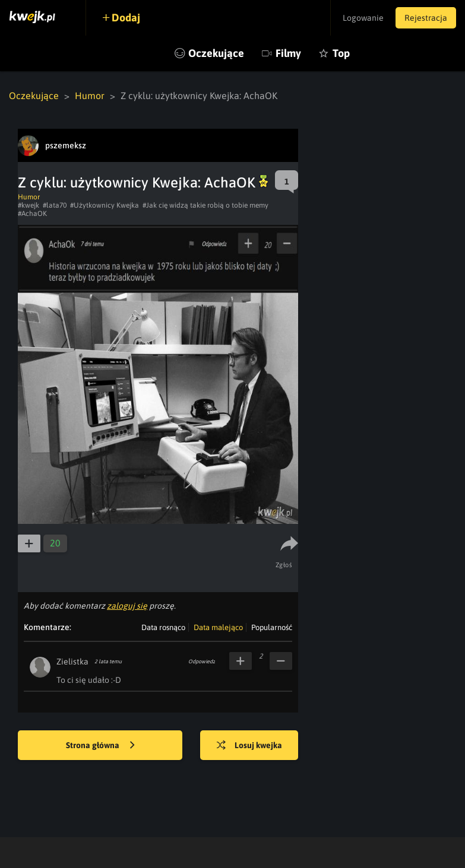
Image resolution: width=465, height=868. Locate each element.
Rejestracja (426, 18)
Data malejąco (218, 627)
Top (341, 53)
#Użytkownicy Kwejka (105, 205)
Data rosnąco (163, 627)
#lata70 (55, 205)
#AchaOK (32, 214)
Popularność (272, 627)
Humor (90, 96)
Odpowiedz (202, 662)
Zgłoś (284, 565)
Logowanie (363, 18)
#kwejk (29, 205)
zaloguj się (127, 606)
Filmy (288, 53)
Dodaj (126, 18)
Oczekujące (216, 53)
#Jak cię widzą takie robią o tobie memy (205, 205)
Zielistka (72, 662)
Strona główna (100, 746)
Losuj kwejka (249, 746)
